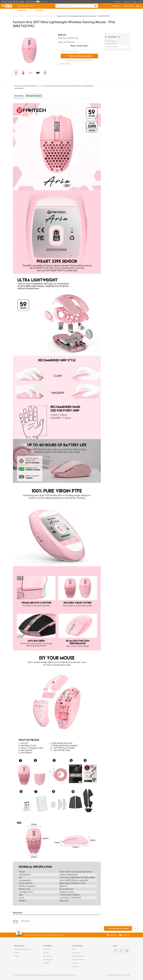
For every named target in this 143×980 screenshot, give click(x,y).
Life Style (39, 10)
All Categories (48, 960)
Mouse (53, 16)
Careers (17, 953)
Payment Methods (78, 956)
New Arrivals (47, 956)
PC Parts (21, 16)
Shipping (75, 963)
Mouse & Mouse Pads (42, 16)
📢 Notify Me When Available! (79, 56)
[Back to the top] (135, 928)
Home (15, 16)
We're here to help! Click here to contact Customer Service (44, 935)
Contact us (126, 935)
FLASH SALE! (44, 2)
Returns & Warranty (79, 960)
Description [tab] (19, 96)
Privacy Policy (126, 975)
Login (126, 6)
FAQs (74, 949)
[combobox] (77, 6)
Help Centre (76, 953)
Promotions (118, 2)
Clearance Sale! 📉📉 (32, 2)
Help (140, 2)
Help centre (113, 935)
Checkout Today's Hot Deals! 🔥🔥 (13, 2)
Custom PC (127, 2)
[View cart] (137, 6)
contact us (40, 86)
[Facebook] (116, 953)
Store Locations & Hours (22, 949)
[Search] (95, 6)
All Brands (47, 963)
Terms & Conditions (87, 59)
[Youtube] (127, 953)
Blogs (135, 2)
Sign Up (131, 6)
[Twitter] (122, 953)
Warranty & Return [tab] (34, 96)
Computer (22, 10)
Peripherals (30, 16)
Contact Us (76, 966)
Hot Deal (46, 953)
